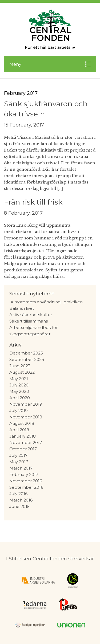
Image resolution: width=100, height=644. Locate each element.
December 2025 (26, 353)
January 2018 (23, 436)
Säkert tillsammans (29, 321)
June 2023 (20, 366)
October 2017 (23, 449)
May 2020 (19, 391)
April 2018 (19, 430)
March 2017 (21, 468)
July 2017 (18, 455)
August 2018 (22, 423)
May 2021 (19, 379)
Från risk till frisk (33, 202)
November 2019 (26, 404)
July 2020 (19, 385)
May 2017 (19, 462)
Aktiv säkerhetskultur (31, 315)
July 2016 (18, 494)
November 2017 (26, 443)
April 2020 (20, 398)
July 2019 (19, 411)
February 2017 (24, 474)
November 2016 (26, 481)
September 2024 (27, 359)
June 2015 (19, 506)
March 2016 (21, 500)
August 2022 (22, 372)
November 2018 (26, 417)
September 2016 (26, 487)
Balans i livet (22, 308)
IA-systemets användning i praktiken (46, 302)
